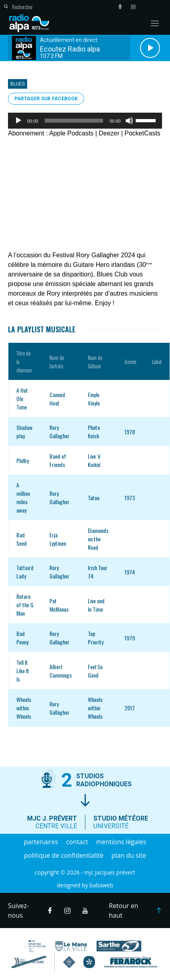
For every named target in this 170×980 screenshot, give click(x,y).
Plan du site (129, 855)
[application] (85, 121)
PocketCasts (142, 133)
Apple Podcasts (71, 133)
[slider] (74, 121)
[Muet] (129, 121)
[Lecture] (18, 121)
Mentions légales (121, 842)
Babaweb (101, 885)
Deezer (109, 133)
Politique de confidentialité (64, 855)
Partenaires (41, 842)
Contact (77, 842)
